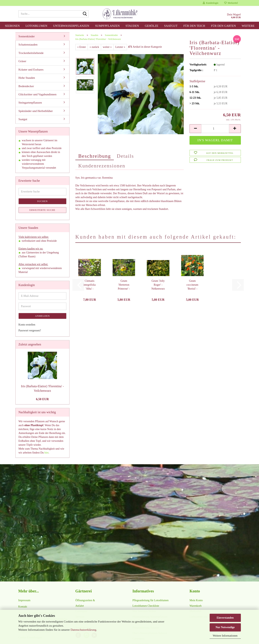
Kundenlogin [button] (211, 3)
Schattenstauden (28, 45)
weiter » (107, 47)
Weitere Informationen (225, 636)
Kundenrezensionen (102, 166)
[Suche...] (85, 14)
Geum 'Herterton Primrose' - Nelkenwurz (124, 285)
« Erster (82, 47)
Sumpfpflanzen (107, 26)
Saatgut (171, 26)
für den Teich (194, 26)
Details (125, 156)
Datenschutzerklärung (83, 630)
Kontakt (23, 607)
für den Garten (223, 26)
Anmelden (42, 316)
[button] (195, 129)
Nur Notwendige (225, 627)
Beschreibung (95, 156)
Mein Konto (196, 600)
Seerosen (12, 26)
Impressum (24, 600)
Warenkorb (196, 606)
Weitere (248, 26)
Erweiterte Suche (42, 210)
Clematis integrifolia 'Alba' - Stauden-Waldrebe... (90, 285)
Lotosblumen (36, 26)
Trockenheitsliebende (31, 53)
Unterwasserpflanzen (71, 26)
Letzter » (120, 47)
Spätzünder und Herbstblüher (36, 111)
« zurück (94, 47)
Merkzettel (231, 3)
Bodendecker (26, 86)
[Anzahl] (215, 129)
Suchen (42, 201)
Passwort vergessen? (30, 330)
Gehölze (152, 26)
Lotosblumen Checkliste (146, 606)
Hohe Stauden (27, 78)
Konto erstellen (27, 325)
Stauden (132, 26)
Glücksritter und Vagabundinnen (38, 94)
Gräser (22, 61)
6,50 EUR (42, 399)
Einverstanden (225, 618)
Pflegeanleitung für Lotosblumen (151, 600)
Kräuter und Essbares (31, 70)
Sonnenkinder (27, 36)
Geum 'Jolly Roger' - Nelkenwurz (158, 285)
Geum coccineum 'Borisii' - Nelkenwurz (192, 285)
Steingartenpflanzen (30, 103)
